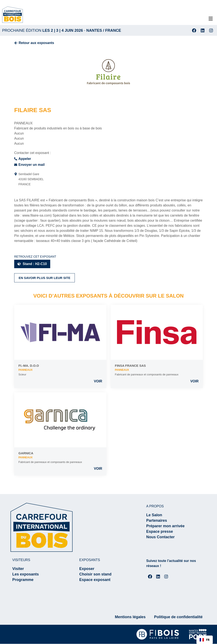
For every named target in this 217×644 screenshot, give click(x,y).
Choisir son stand (95, 574)
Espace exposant (95, 580)
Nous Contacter (160, 537)
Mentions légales (130, 617)
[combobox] (205, 640)
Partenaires (157, 520)
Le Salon (154, 515)
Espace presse (160, 531)
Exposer (87, 569)
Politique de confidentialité (178, 617)
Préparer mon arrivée (165, 526)
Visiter (18, 569)
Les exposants (26, 574)
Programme (23, 580)
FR (205, 640)
